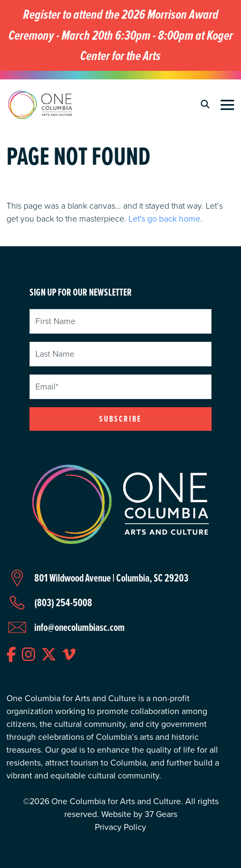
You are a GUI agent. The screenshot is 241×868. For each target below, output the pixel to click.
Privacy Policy (120, 827)
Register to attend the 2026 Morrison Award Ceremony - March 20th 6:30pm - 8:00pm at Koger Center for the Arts (121, 35)
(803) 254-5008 (63, 602)
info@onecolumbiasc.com (80, 627)
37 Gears (161, 814)
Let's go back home (164, 218)
